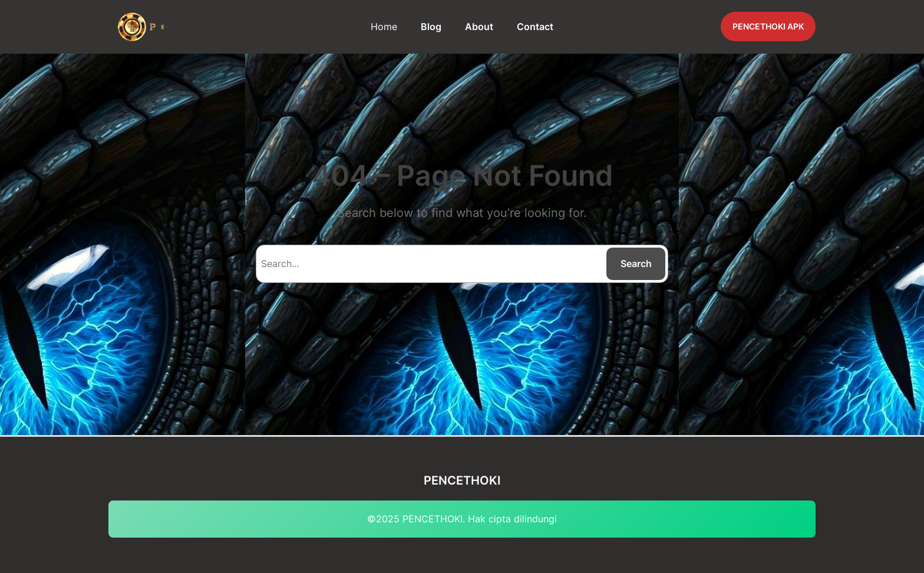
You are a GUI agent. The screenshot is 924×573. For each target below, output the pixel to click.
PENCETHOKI (462, 480)
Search (636, 264)
